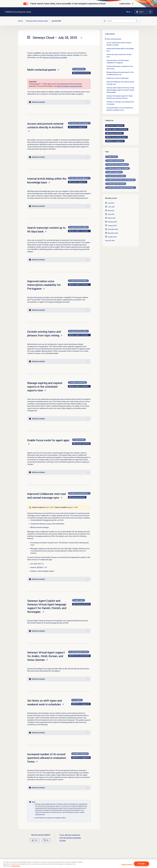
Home (20, 21)
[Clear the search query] (136, 21)
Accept (141, 864)
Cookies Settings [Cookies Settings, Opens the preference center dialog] (127, 864)
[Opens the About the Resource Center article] (150, 12)
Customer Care (40, 814)
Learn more (127, 4)
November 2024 (113, 147)
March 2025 (112, 132)
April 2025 (111, 128)
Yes (36, 840)
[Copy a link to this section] (81, 38)
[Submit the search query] (105, 21)
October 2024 (112, 150)
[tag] (112, 70)
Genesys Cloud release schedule (55, 57)
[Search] (121, 21)
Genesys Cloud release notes (37, 21)
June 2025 (111, 120)
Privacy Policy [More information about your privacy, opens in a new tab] (16, 866)
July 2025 (111, 117)
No (47, 840)
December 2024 (113, 143)
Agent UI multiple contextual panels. (69, 86)
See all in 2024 (110, 154)
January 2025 (112, 139)
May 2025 (111, 124)
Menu (142, 12)
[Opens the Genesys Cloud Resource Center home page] (18, 12)
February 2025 (112, 135)
